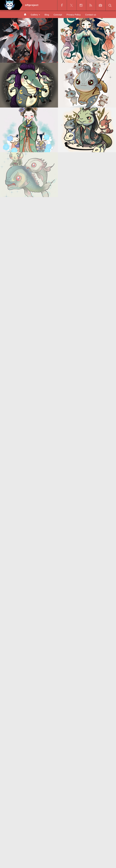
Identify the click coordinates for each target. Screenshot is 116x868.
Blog (47, 15)
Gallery (35, 15)
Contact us (91, 15)
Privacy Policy (74, 15)
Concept (58, 15)
